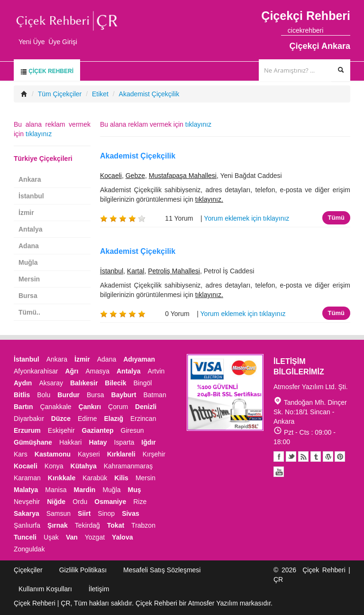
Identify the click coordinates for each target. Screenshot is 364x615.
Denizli (146, 407)
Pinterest (340, 457)
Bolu (44, 395)
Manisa (56, 490)
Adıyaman (139, 359)
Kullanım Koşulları (45, 589)
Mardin (85, 490)
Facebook (279, 457)
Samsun (59, 513)
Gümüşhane (33, 442)
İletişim (99, 589)
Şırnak (58, 525)
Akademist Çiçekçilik (149, 94)
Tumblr (316, 457)
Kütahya (84, 466)
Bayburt (124, 395)
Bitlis (22, 395)
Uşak (51, 537)
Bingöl (142, 383)
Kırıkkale (62, 478)
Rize (140, 502)
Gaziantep (98, 430)
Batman (155, 395)
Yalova (122, 537)
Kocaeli (111, 176)
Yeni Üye (32, 42)
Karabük (95, 478)
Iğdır (148, 442)
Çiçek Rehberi (47, 71)
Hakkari (70, 442)
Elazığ (114, 419)
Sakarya (27, 513)
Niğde (56, 502)
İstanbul (112, 271)
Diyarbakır (29, 419)
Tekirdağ (87, 525)
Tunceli (25, 537)
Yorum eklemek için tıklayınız (246, 218)
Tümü (336, 218)
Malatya (26, 490)
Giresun (132, 430)
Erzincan (143, 419)
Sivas (131, 513)
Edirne (87, 419)
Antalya (31, 229)
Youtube (328, 457)
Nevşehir (27, 502)
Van (72, 537)
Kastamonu (53, 454)
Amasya (97, 371)
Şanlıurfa (27, 525)
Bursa (28, 296)
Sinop (106, 513)
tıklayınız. (209, 199)
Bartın (23, 407)
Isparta (124, 442)
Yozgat (95, 537)
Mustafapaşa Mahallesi (183, 176)
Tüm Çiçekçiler (60, 94)
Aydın (23, 383)
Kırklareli (121, 454)
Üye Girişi (63, 42)
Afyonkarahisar (36, 371)
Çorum (118, 407)
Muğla (28, 262)
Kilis (121, 478)
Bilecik (115, 383)
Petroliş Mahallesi (174, 271)
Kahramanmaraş (128, 466)
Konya (54, 466)
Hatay (98, 442)
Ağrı (72, 371)
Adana (29, 246)
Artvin (156, 371)
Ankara (30, 179)
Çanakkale (55, 407)
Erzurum (27, 430)
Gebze (135, 176)
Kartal (136, 271)
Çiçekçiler (28, 570)
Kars (21, 454)
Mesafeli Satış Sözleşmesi (162, 570)
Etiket (100, 94)
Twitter (291, 457)
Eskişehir (61, 430)
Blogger (303, 457)
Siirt (84, 513)
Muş (135, 490)
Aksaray (51, 383)
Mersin (29, 279)
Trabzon (143, 525)
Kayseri (89, 454)
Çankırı (90, 407)
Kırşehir (154, 454)
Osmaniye (110, 502)
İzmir (26, 213)
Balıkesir (84, 383)
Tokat (116, 525)
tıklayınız (198, 124)
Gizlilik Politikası (83, 570)
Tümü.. (29, 312)
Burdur (68, 395)
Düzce (61, 419)
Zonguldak (29, 549)
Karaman (27, 478)
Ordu (80, 502)
